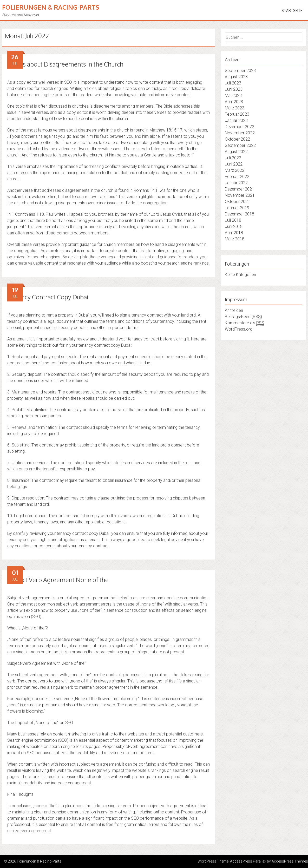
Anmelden (234, 310)
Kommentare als (244, 323)
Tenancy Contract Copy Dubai (48, 297)
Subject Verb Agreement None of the (58, 580)
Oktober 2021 (237, 202)
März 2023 (235, 108)
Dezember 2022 (240, 127)
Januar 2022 (236, 183)
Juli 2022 (233, 158)
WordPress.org (239, 329)
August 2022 (236, 152)
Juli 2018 (233, 220)
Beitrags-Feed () (243, 317)
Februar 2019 (237, 208)
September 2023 (240, 71)
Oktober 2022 (237, 139)
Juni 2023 (234, 89)
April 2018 (234, 233)
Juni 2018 (234, 226)
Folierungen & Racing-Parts (51, 7)
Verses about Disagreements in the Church (65, 64)
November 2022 (240, 133)
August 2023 (236, 77)
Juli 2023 (233, 83)
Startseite (292, 11)
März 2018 (235, 239)
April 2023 (234, 102)
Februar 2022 (237, 177)
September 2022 (240, 145)
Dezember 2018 (240, 214)
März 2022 (235, 170)
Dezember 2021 (240, 189)
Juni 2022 (234, 164)
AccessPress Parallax (248, 861)
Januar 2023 (236, 120)
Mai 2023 (233, 96)
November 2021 (240, 195)
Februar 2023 (237, 114)
